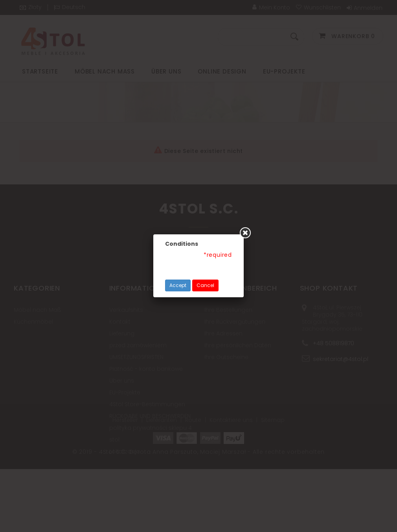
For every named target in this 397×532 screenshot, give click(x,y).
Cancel (205, 285)
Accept (178, 285)
